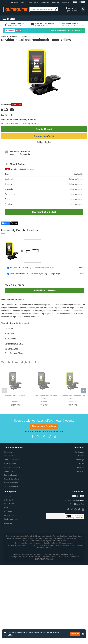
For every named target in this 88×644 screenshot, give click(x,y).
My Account (71, 8)
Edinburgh (80, 514)
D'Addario (13, 36)
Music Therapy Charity (13, 570)
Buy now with (44, 136)
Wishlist (74, 11)
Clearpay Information (12, 541)
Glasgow (81, 522)
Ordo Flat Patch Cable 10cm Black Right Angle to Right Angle (35, 274)
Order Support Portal (12, 514)
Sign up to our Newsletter (44, 480)
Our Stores (14, 2)
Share (5, 223)
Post (14, 223)
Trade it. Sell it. (10, 558)
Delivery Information (12, 510)
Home (3, 36)
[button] (83, 9)
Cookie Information (11, 529)
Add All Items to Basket (45, 290)
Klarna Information (11, 537)
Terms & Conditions (11, 533)
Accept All (75, 634)
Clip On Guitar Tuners (14, 343)
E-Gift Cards (9, 554)
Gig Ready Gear (11, 348)
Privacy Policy (37, 486)
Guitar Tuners (10, 338)
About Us (55, 2)
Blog (23, 2)
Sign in (68, 11)
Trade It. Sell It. (33, 2)
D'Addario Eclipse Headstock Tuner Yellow (32, 268)
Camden (81, 510)
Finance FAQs (9, 526)
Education (8, 566)
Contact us (8, 506)
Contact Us (66, 2)
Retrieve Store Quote (12, 522)
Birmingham (79, 506)
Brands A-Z (45, 2)
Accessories (26, 36)
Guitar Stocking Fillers (14, 353)
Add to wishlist (44, 142)
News (6, 562)
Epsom (81, 518)
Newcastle (80, 526)
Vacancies (8, 577)
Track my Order (10, 518)
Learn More (9, 635)
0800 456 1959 (79, 2)
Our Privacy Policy (11, 573)
